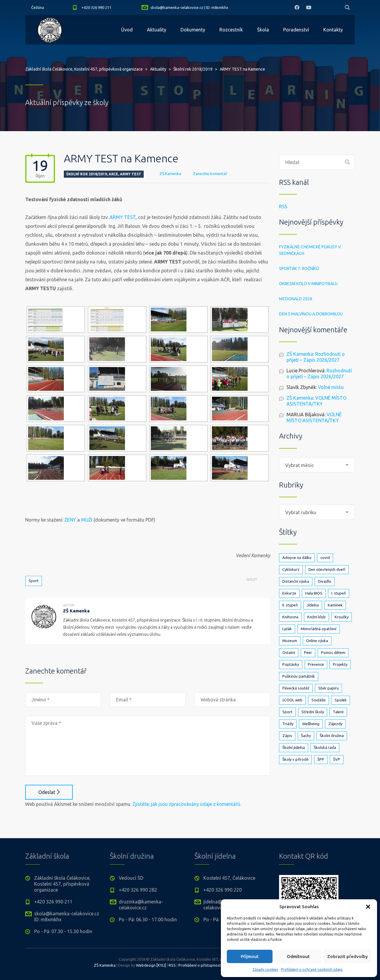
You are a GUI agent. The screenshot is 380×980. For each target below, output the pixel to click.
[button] (368, 907)
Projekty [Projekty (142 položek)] (340, 664)
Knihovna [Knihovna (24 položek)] (290, 617)
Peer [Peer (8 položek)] (308, 652)
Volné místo (331, 387)
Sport (34, 581)
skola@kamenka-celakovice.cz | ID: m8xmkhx (189, 7)
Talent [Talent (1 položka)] (338, 712)
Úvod (127, 30)
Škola (263, 30)
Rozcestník (231, 30)
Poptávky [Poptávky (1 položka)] (291, 664)
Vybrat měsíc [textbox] (300, 465)
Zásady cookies (265, 969)
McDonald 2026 (296, 299)
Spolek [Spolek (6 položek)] (341, 700)
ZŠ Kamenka (170, 174)
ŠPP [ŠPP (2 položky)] (321, 759)
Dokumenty (193, 30)
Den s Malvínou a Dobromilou (311, 314)
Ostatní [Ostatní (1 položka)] (289, 652)
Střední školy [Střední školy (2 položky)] (313, 712)
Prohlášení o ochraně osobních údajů (312, 969)
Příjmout (250, 956)
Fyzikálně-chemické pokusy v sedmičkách (310, 250)
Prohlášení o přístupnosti (200, 965)
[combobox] (317, 465)
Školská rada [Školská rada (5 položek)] (325, 747)
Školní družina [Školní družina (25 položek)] (332, 736)
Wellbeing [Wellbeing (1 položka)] (311, 724)
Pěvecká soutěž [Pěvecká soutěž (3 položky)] (296, 688)
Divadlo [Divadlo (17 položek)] (325, 581)
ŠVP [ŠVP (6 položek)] (337, 759)
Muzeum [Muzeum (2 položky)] (290, 641)
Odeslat (49, 792)
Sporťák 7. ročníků (299, 269)
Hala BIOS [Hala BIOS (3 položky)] (314, 593)
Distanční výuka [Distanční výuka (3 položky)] (296, 581)
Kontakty (333, 30)
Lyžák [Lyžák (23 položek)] (287, 629)
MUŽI (87, 520)
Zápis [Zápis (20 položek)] (287, 736)
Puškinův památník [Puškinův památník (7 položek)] (299, 676)
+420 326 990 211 (96, 7)
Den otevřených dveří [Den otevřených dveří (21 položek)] (327, 569)
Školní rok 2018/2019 (87, 174)
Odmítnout (298, 956)
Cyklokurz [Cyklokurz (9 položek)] (291, 569)
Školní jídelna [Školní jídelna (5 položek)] (294, 747)
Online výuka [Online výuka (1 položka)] (317, 641)
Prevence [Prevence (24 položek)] (316, 664)
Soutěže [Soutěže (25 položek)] (319, 700)
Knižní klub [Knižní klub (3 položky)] (316, 617)
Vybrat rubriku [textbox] (301, 512)
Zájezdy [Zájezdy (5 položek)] (335, 724)
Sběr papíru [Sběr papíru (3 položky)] (328, 688)
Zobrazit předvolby (347, 956)
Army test (131, 174)
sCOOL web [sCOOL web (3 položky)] (292, 700)
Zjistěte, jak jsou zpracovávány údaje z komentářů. (187, 804)
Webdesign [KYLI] (151, 965)
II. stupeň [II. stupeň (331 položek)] (290, 605)
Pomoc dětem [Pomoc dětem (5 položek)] (333, 652)
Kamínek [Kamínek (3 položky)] (335, 605)
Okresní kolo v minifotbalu (308, 284)
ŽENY (70, 520)
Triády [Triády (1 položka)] (288, 724)
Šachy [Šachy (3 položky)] (306, 736)
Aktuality (157, 30)
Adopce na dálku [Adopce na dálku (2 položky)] (297, 557)
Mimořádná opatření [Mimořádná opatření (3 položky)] (319, 629)
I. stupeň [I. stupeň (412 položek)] (339, 593)
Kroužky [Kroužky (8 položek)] (342, 617)
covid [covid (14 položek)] (325, 557)
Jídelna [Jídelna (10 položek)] (313, 605)
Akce (113, 174)
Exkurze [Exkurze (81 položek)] (289, 593)
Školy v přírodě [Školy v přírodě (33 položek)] (295, 759)
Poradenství (296, 30)
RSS (283, 207)
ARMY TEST (123, 217)
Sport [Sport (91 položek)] (287, 712)
